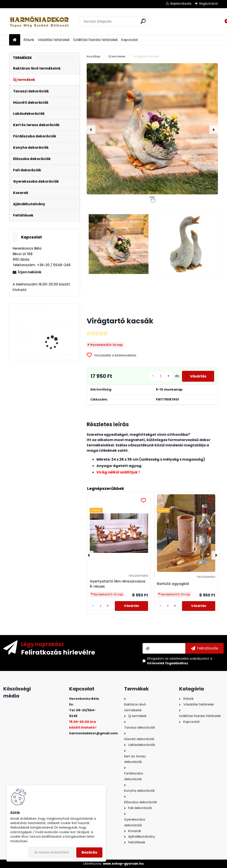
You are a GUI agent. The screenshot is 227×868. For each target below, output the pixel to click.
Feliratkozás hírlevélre (58, 652)
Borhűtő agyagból (173, 584)
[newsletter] (204, 648)
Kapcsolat (130, 40)
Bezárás (89, 852)
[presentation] (91, 130)
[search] (143, 21)
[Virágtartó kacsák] (152, 129)
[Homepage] (15, 40)
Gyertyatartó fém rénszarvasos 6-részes (118, 584)
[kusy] (158, 376)
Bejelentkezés (181, 4)
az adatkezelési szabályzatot (187, 659)
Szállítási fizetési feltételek (95, 40)
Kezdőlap (94, 56)
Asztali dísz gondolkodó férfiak (57, 326)
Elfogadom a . (180, 661)
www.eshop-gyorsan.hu (123, 864)
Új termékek (117, 56)
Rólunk (29, 40)
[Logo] (40, 22)
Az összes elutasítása (52, 852)
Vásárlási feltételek (54, 40)
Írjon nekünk (30, 272)
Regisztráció (209, 4)
